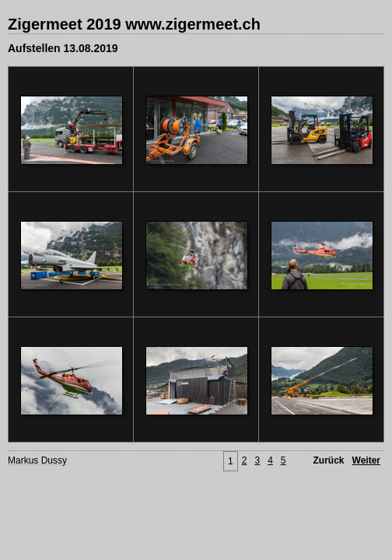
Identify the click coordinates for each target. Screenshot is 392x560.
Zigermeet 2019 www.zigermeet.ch (134, 24)
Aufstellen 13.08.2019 (63, 48)
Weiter (366, 460)
